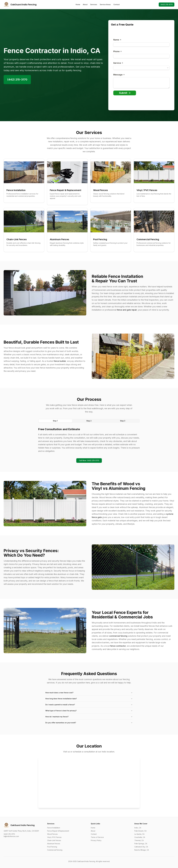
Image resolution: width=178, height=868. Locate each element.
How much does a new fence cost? (89, 693)
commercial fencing (118, 636)
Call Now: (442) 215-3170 (89, 460)
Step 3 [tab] (123, 421)
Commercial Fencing (55, 850)
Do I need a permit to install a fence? (89, 705)
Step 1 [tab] (55, 421)
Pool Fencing (52, 847)
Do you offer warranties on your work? (89, 723)
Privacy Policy (96, 840)
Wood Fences (52, 834)
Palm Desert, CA (140, 831)
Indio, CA (138, 828)
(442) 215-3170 (167, 4)
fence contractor (118, 646)
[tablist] (89, 421)
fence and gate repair (127, 310)
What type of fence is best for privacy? (89, 711)
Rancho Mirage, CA (142, 850)
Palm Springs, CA (141, 844)
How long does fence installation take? (89, 699)
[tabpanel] (89, 440)
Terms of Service (97, 837)
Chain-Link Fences (54, 840)
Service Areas (105, 4)
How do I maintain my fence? (89, 717)
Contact (117, 4)
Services (94, 4)
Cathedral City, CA (141, 847)
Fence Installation (54, 828)
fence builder (60, 361)
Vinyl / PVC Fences (54, 837)
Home (78, 4)
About (85, 4)
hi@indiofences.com (11, 836)
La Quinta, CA (139, 834)
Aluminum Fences (54, 844)
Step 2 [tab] (89, 421)
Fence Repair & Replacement (58, 831)
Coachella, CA (140, 837)
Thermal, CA (139, 840)
